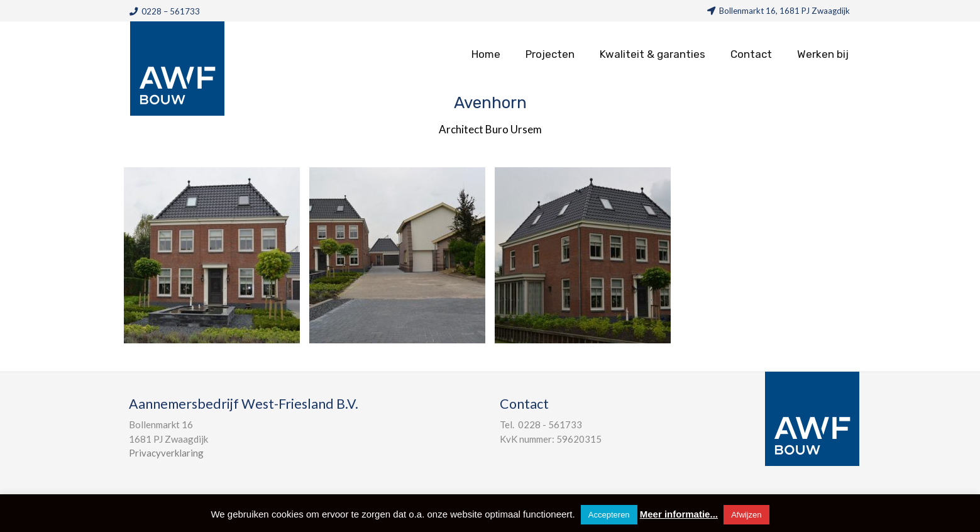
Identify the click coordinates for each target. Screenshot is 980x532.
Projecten (550, 54)
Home (486, 54)
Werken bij (823, 54)
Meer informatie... (679, 514)
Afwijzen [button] (746, 515)
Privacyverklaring (166, 453)
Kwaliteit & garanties (652, 54)
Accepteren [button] (609, 515)
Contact (751, 54)
